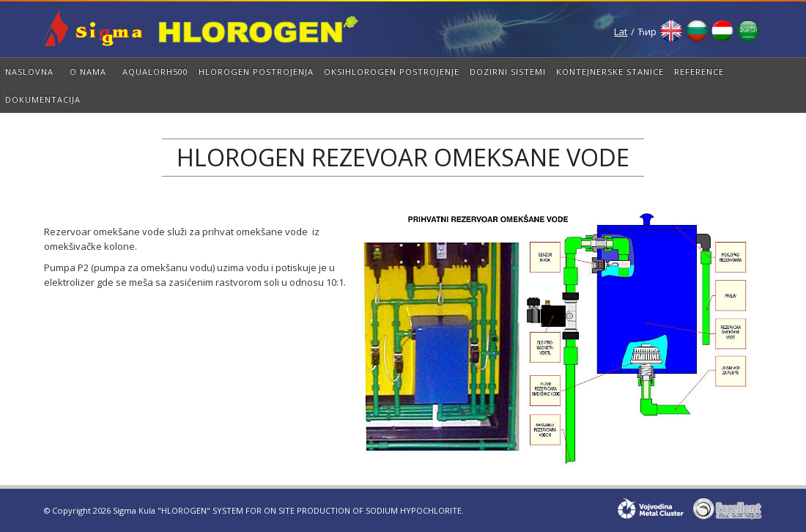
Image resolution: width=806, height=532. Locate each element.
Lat (621, 32)
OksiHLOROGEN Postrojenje (392, 71)
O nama (88, 71)
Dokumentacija (43, 99)
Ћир (647, 32)
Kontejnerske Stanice (610, 71)
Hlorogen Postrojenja (256, 71)
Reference (699, 71)
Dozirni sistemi (508, 71)
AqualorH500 (155, 71)
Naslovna (29, 71)
